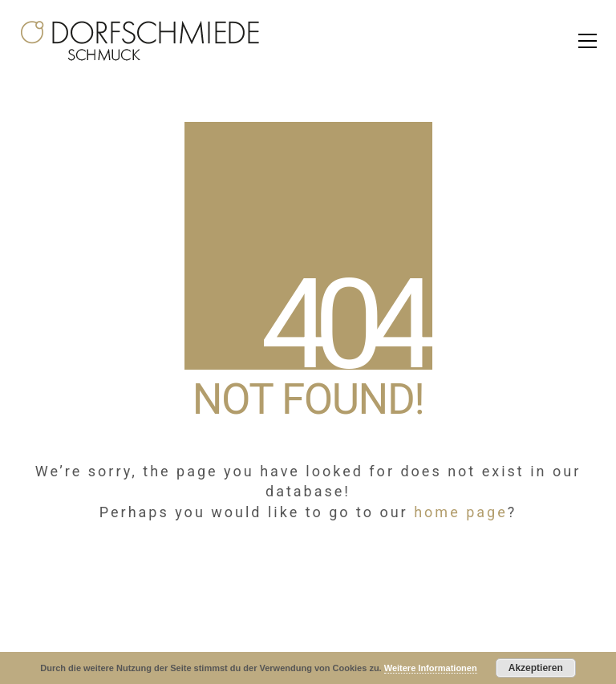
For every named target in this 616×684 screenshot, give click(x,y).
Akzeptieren (536, 668)
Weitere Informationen (431, 668)
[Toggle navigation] (588, 41)
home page (461, 512)
